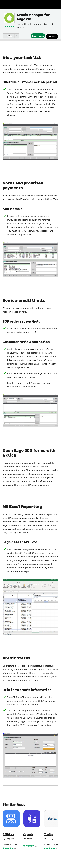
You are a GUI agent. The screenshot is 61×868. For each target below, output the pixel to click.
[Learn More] (38, 36)
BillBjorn (8, 834)
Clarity (48, 834)
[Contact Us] (52, 36)
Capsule (28, 834)
